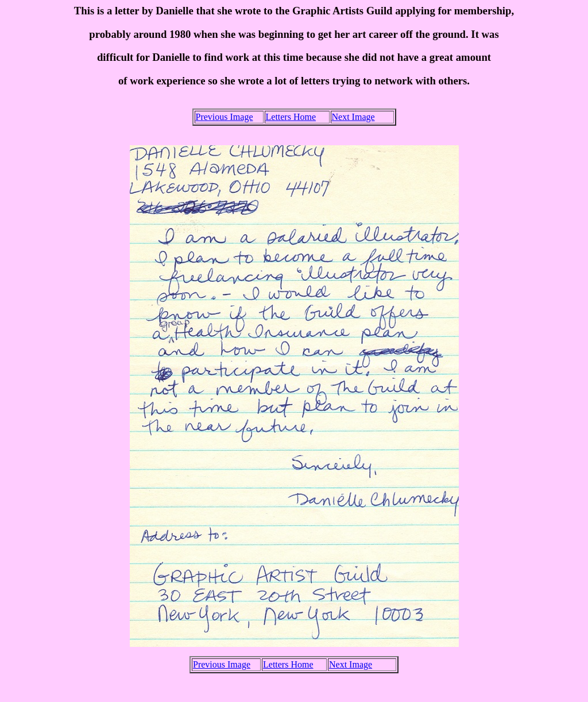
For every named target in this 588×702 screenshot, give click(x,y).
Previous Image (225, 117)
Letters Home (291, 117)
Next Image (353, 117)
